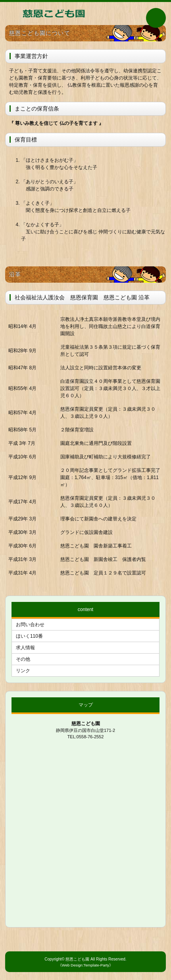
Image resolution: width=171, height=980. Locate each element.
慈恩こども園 (77, 959)
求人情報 (25, 648)
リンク (23, 671)
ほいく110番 (29, 636)
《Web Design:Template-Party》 (85, 965)
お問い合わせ (30, 625)
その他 (23, 659)
